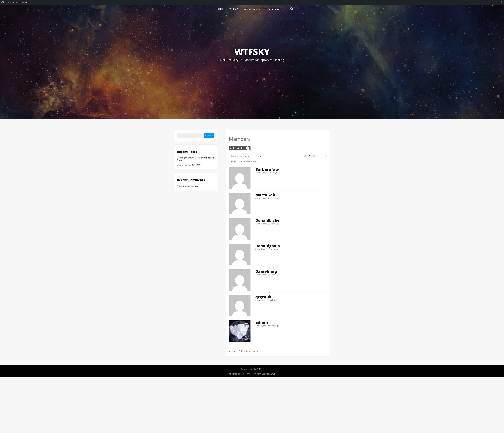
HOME (220, 9)
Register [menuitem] (17, 2)
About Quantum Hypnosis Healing (263, 9)
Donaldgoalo (268, 246)
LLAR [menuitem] (25, 2)
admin (262, 322)
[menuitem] (3, 2)
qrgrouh (263, 297)
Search (209, 136)
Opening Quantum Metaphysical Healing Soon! (196, 159)
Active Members (240, 148)
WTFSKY (234, 9)
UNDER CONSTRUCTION (189, 165)
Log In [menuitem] (9, 2)
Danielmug (266, 271)
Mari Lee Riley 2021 (266, 374)
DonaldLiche (267, 220)
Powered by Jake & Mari (252, 369)
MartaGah (265, 195)
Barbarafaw (267, 169)
